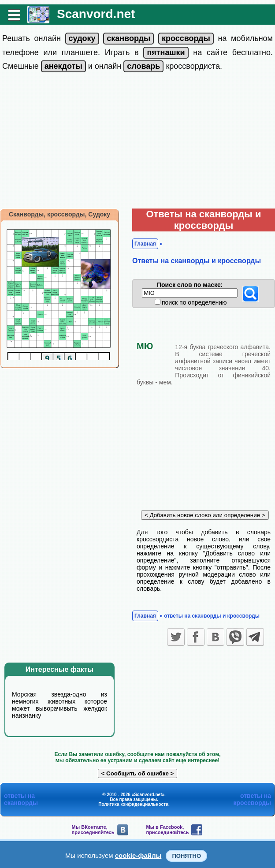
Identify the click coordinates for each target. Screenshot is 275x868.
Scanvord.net (96, 14)
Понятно (186, 856)
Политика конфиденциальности (133, 804)
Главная (145, 244)
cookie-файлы (138, 855)
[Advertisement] (138, 142)
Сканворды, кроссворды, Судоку (59, 214)
